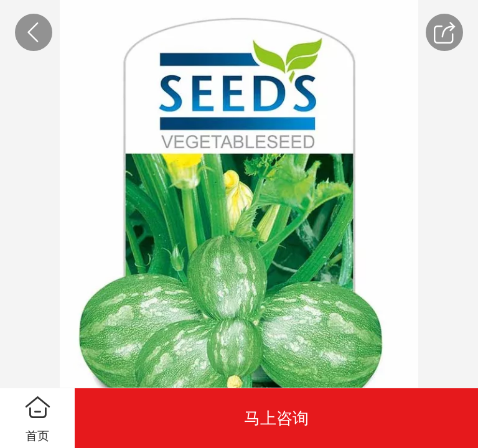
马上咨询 (276, 418)
